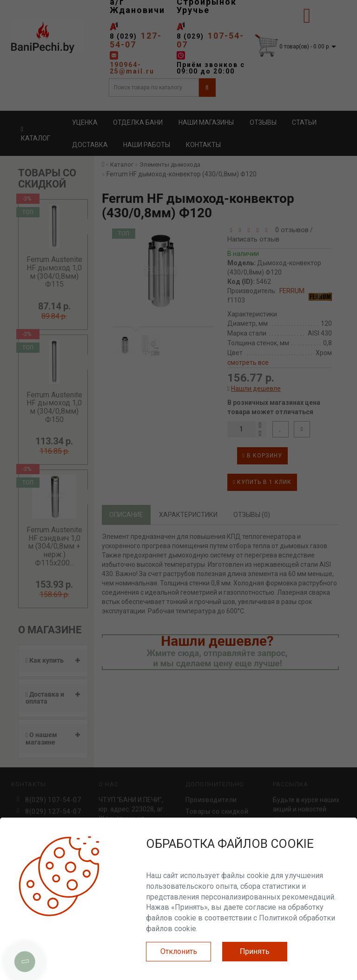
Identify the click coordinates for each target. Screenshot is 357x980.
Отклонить (179, 951)
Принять (255, 951)
